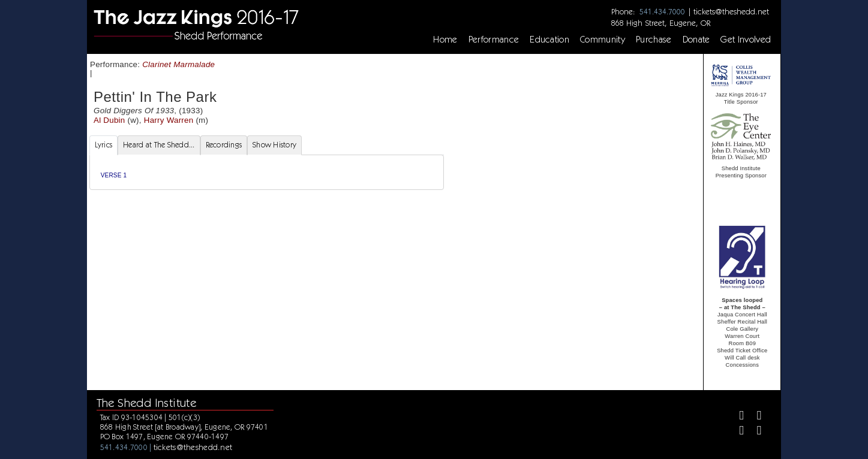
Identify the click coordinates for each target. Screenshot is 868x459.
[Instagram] (736, 432)
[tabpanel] (267, 172)
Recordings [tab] (224, 145)
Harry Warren (169, 120)
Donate (696, 40)
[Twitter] (754, 417)
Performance (494, 40)
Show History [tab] (274, 145)
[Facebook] (736, 417)
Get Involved (746, 40)
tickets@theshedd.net (731, 11)
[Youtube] (754, 432)
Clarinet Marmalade (178, 64)
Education (549, 40)
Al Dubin (109, 120)
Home (445, 40)
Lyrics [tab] (104, 145)
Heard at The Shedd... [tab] (159, 145)
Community (603, 40)
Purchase (654, 40)
